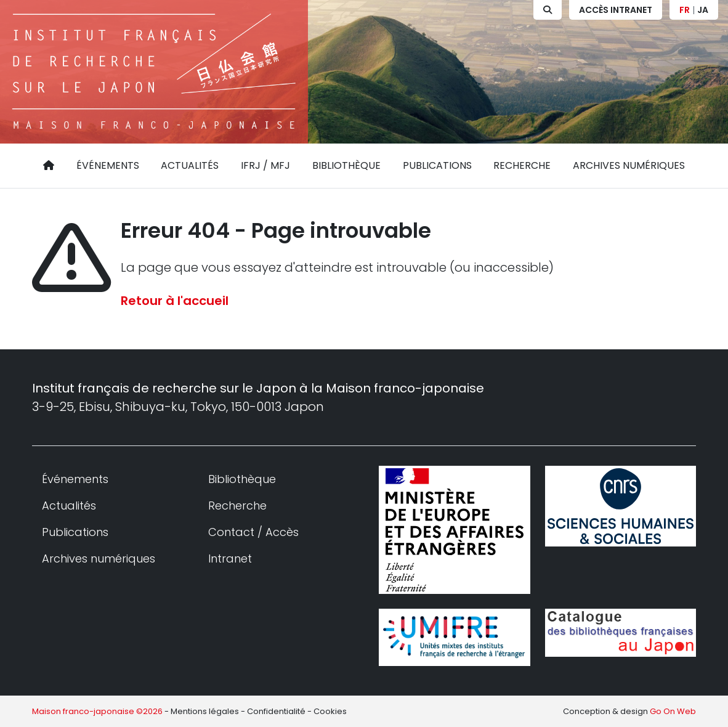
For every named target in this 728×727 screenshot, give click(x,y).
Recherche (522, 165)
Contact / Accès (253, 532)
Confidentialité (276, 711)
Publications (437, 165)
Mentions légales (205, 711)
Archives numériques (629, 165)
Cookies (330, 711)
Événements (108, 165)
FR (685, 10)
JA (703, 10)
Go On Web (673, 711)
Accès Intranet (616, 10)
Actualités (190, 165)
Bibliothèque (346, 165)
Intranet (230, 558)
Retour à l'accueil (175, 301)
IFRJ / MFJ (265, 165)
